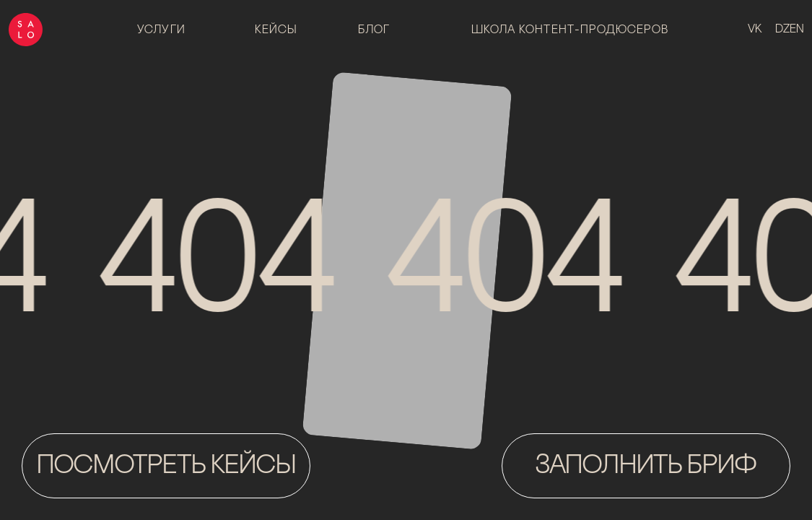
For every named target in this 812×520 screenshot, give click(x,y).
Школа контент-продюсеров (570, 30)
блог (374, 30)
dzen (790, 30)
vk (755, 30)
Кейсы (276, 30)
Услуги (161, 30)
